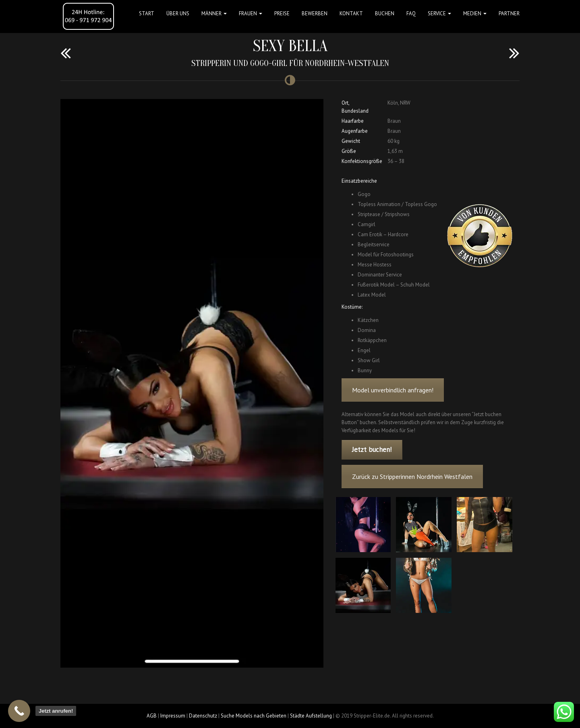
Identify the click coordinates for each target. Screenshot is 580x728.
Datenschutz (203, 716)
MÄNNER (214, 13)
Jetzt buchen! (372, 450)
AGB (152, 716)
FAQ (411, 13)
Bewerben (315, 13)
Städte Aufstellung (311, 716)
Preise (282, 13)
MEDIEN (475, 13)
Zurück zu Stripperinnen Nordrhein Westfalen (412, 476)
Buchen (385, 13)
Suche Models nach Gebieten (254, 716)
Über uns (178, 13)
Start (147, 13)
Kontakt (351, 13)
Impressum (173, 716)
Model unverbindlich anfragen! (393, 390)
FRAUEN (251, 13)
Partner (509, 13)
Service (439, 13)
